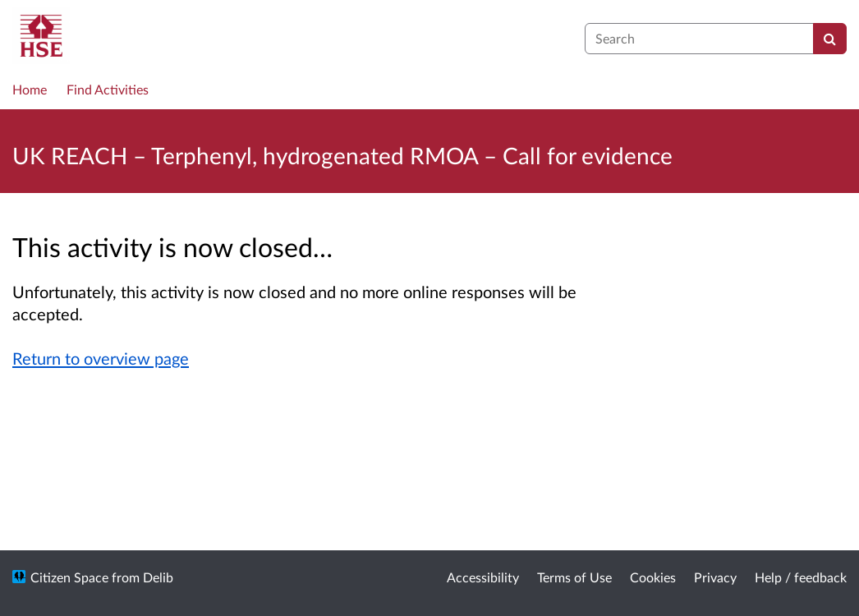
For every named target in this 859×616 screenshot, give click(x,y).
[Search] (830, 39)
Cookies (653, 577)
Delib (158, 577)
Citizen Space (69, 577)
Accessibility (483, 577)
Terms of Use (574, 577)
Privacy (715, 577)
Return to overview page (101, 358)
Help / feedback (801, 577)
